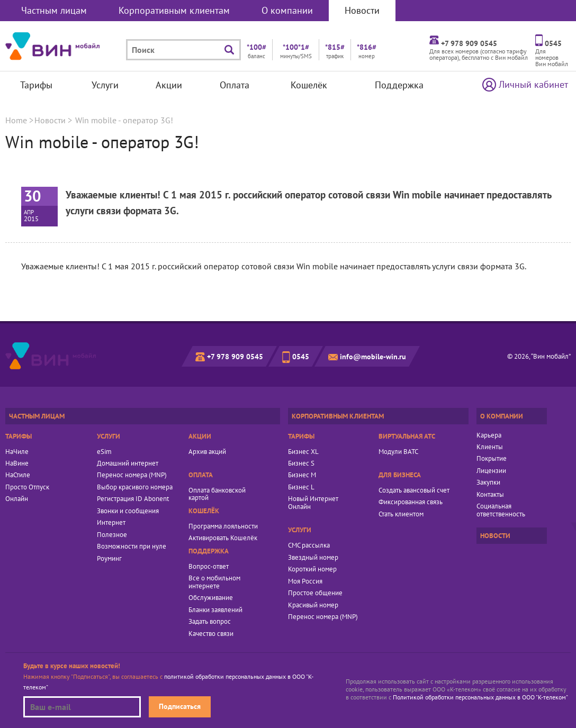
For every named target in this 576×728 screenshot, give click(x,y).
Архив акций (207, 452)
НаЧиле (17, 452)
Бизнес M (302, 475)
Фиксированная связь (411, 502)
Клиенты (490, 447)
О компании (287, 10)
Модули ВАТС (398, 452)
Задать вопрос (210, 622)
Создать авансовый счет (414, 490)
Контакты (490, 495)
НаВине (17, 463)
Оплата (235, 85)
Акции (169, 85)
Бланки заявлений (215, 610)
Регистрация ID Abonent (133, 499)
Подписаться (180, 706)
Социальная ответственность (501, 510)
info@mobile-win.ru (373, 356)
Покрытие (492, 459)
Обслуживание (211, 598)
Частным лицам (54, 10)
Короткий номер (312, 569)
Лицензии (491, 471)
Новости (362, 10)
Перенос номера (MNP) (132, 475)
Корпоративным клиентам (174, 10)
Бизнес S (301, 463)
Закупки (488, 483)
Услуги (105, 85)
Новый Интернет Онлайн (313, 503)
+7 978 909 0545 (235, 356)
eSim (104, 452)
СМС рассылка (309, 545)
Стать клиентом (401, 514)
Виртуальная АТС (407, 436)
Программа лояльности (223, 526)
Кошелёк (309, 85)
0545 (301, 356)
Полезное (112, 535)
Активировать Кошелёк (223, 538)
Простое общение (315, 593)
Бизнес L (301, 487)
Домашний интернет (128, 463)
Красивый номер (313, 605)
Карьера (489, 435)
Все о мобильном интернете (214, 582)
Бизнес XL (303, 452)
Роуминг (109, 559)
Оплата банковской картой (217, 494)
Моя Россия (305, 581)
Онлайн (17, 499)
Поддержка (399, 85)
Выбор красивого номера (135, 487)
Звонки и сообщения (128, 511)
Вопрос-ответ (209, 567)
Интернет (111, 523)
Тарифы (36, 85)
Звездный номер (313, 558)
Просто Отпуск (27, 487)
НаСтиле (18, 475)
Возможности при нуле (132, 547)
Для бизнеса (400, 475)
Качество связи (211, 634)
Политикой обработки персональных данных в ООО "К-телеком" (480, 697)
